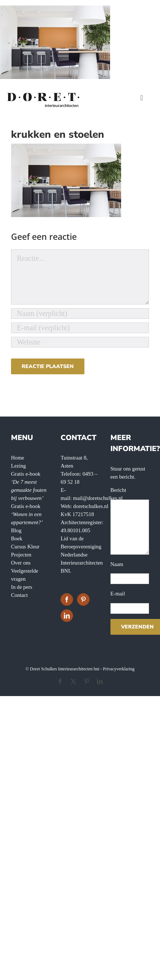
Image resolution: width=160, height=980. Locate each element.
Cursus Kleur (25, 547)
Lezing (19, 466)
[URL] (80, 342)
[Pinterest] (83, 599)
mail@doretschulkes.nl (98, 498)
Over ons (21, 563)
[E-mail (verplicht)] (80, 328)
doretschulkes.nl (91, 506)
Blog (16, 530)
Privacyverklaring (119, 669)
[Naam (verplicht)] (80, 314)
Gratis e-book (27, 514)
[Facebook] (67, 599)
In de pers (22, 587)
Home (18, 458)
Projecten (21, 555)
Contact (19, 595)
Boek (17, 538)
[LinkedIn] (67, 616)
